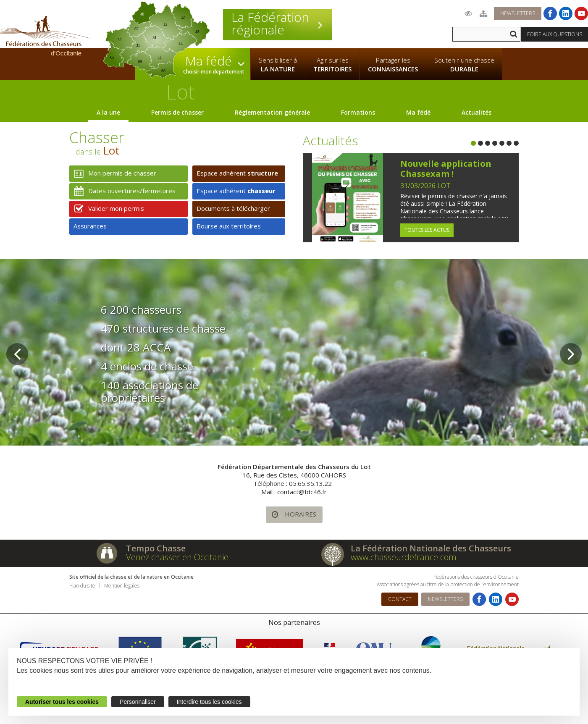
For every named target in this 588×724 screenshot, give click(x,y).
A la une (108, 112)
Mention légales (122, 586)
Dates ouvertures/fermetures (122, 191)
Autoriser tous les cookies (62, 702)
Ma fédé (418, 112)
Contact (400, 599)
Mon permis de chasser (113, 174)
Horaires (291, 515)
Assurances (90, 226)
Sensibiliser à (278, 65)
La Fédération (278, 24)
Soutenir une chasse (464, 65)
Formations (358, 112)
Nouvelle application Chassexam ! (446, 169)
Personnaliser (138, 702)
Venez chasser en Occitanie (177, 557)
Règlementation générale (272, 112)
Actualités (476, 112)
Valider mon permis (107, 209)
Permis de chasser (177, 112)
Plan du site (82, 586)
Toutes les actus (427, 230)
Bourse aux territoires (229, 226)
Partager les (393, 65)
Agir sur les (332, 65)
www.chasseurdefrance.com (404, 557)
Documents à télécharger (233, 208)
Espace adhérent (237, 173)
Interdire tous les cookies (209, 702)
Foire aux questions (555, 34)
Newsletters (518, 13)
